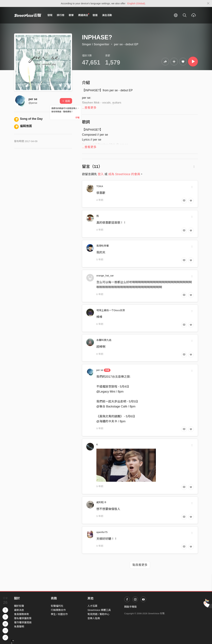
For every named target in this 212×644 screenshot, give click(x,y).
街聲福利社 (57, 606)
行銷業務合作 (58, 610)
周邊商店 (84, 15)
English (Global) (136, 3)
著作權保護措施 (23, 622)
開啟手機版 (130, 607)
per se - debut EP (126, 44)
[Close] (208, 3)
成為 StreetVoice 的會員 (124, 174)
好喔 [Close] (78, 118)
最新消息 (19, 610)
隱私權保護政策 (23, 618)
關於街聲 (19, 606)
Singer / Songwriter (96, 44)
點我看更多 (140, 565)
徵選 (95, 15)
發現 (50, 15)
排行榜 (61, 15)
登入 (101, 174)
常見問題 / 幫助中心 (98, 614)
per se (33, 99)
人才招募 (92, 606)
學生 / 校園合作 (59, 614)
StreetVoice (28, 15)
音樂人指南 (94, 618)
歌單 (71, 15)
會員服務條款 (22, 614)
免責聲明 (19, 627)
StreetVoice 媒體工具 (99, 610)
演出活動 (107, 15)
